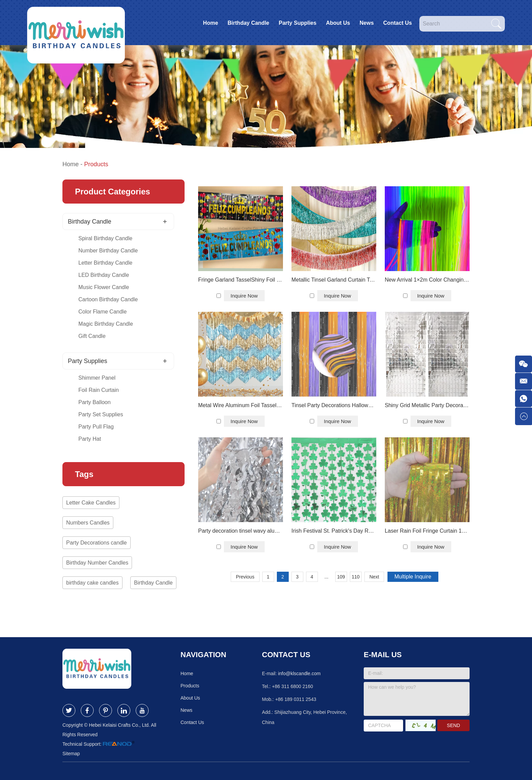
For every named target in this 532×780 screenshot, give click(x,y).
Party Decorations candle (97, 543)
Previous (245, 577)
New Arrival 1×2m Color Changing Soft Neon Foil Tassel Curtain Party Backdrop (427, 280)
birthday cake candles (92, 583)
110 (355, 577)
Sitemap (71, 754)
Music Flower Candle (104, 287)
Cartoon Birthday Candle (108, 299)
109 (341, 577)
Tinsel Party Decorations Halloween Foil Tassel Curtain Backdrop (334, 405)
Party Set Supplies (101, 414)
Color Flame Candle (102, 312)
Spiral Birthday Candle (105, 238)
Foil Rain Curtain (99, 390)
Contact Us (398, 23)
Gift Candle (92, 336)
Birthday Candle (249, 23)
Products (96, 164)
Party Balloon (94, 402)
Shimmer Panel (97, 378)
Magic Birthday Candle (106, 324)
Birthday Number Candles (97, 563)
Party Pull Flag (96, 427)
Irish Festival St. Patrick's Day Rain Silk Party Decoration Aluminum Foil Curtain (334, 531)
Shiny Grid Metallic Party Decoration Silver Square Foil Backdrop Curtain (427, 405)
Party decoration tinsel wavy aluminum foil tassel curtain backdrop (241, 531)
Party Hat (90, 439)
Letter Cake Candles (91, 503)
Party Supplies (297, 23)
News (367, 23)
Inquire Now (244, 296)
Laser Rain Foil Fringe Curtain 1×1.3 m (427, 531)
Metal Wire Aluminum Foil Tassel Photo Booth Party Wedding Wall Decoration (241, 405)
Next (374, 577)
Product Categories (112, 192)
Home (210, 23)
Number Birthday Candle (108, 251)
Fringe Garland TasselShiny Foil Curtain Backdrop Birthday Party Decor (241, 280)
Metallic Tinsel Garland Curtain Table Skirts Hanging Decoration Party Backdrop (334, 280)
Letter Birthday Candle (105, 263)
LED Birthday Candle (104, 275)
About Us (338, 23)
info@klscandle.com (299, 673)
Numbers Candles (88, 523)
